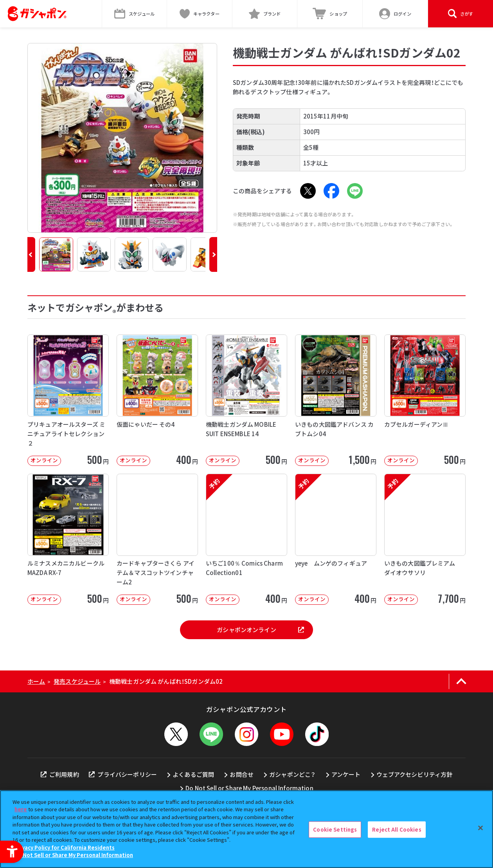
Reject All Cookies (397, 829)
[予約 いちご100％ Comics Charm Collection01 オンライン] (246, 539)
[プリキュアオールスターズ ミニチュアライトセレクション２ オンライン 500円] (68, 400)
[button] (31, 254)
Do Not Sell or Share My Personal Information (249, 788)
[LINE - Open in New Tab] (355, 191)
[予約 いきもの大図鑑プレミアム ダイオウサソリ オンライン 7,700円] (425, 539)
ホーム (36, 681)
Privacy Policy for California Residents (65, 847)
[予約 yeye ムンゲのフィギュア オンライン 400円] (336, 539)
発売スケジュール (77, 681)
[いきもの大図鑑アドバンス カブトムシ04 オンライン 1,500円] (336, 400)
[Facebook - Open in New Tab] (331, 191)
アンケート (346, 774)
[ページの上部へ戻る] (461, 681)
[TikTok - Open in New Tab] (317, 734)
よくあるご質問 (193, 774)
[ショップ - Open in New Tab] (330, 14)
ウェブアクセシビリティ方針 (415, 774)
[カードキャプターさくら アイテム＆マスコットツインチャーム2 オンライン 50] (157, 539)
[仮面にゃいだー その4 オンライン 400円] (157, 400)
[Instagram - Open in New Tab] (246, 734)
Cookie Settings (335, 829)
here (21, 809)
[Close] (480, 828)
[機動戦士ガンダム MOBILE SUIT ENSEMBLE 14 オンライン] (246, 400)
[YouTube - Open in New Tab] (282, 734)
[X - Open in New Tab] (308, 191)
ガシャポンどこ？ (292, 774)
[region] (246, 829)
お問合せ (242, 774)
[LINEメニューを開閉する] (211, 734)
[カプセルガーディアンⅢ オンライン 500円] (425, 400)
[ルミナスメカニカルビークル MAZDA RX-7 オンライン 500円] (68, 539)
